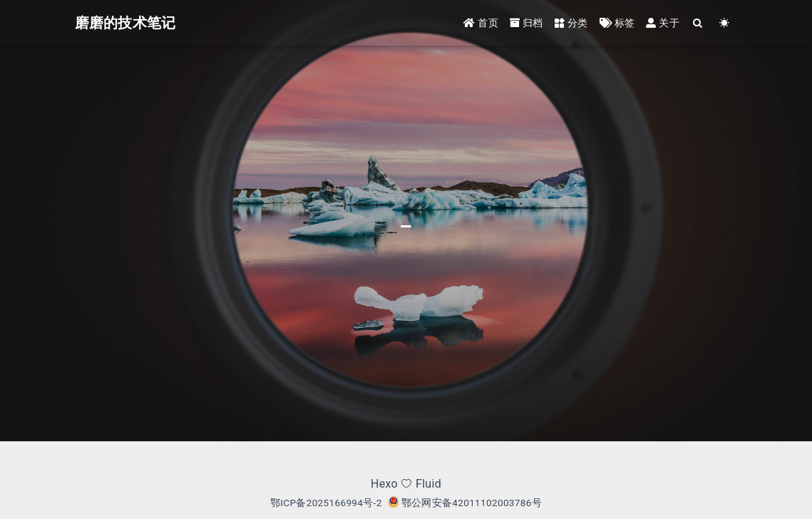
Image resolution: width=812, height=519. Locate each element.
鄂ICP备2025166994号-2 (326, 503)
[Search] (698, 23)
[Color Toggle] (725, 23)
